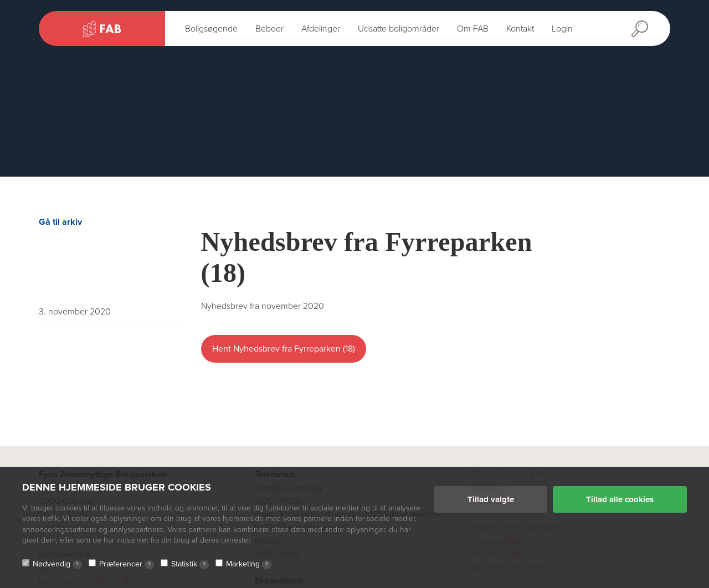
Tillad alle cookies (620, 499)
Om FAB (473, 29)
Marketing (249, 564)
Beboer (269, 29)
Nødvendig (57, 564)
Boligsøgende (211, 29)
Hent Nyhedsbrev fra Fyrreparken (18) (284, 349)
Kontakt (520, 29)
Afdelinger (321, 29)
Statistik (190, 564)
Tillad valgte (491, 499)
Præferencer (127, 564)
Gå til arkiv (60, 222)
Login (562, 29)
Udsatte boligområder (399, 29)
